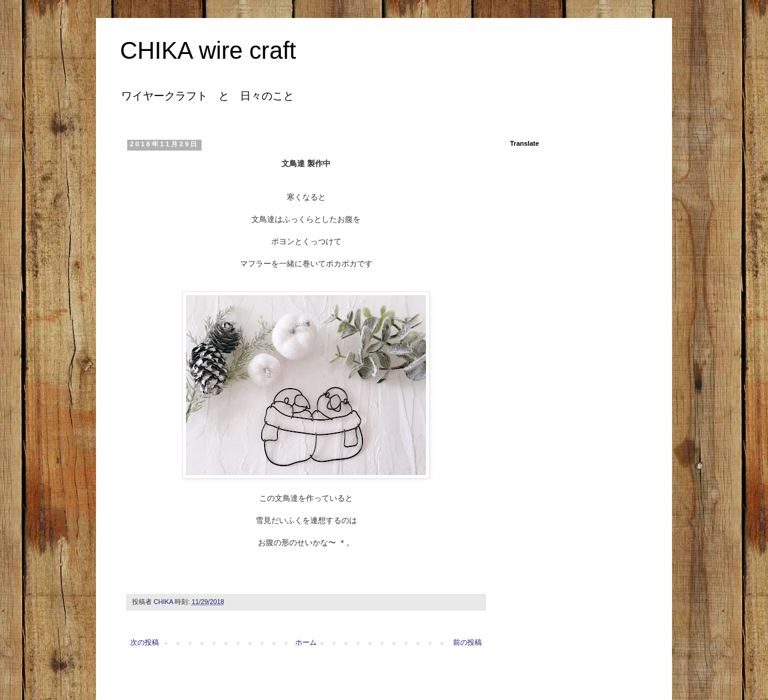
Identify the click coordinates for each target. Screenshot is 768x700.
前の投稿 (467, 642)
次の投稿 (145, 642)
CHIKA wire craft (208, 50)
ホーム (306, 642)
